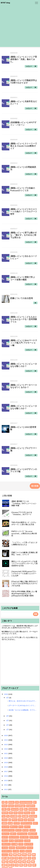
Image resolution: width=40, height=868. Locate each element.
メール (22, 851)
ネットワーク (29, 844)
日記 (34, 858)
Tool (4, 816)
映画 (4, 862)
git (10, 820)
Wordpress (33, 816)
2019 (6, 762)
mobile (21, 820)
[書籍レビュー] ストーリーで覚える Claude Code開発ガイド (24, 146)
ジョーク (32, 830)
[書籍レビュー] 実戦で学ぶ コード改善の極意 (23, 278)
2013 (6, 789)
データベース (19, 841)
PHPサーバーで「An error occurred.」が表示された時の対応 (24, 533)
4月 (8, 716)
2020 (6, 758)
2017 (6, 771)
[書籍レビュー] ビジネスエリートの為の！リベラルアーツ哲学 (24, 212)
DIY (35, 802)
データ (11, 841)
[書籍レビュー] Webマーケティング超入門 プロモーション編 (24, 343)
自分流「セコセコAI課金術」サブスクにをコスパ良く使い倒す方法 (23, 710)
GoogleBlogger (20, 806)
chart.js (5, 820)
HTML (4, 809)
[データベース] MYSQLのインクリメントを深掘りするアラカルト (23, 705)
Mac (26, 809)
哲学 (12, 858)
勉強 (29, 855)
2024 (6, 740)
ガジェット (14, 827)
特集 (24, 862)
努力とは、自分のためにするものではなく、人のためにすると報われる (23, 701)
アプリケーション (26, 823)
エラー (35, 823)
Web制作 (25, 816)
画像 (29, 862)
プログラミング (21, 848)
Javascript (15, 809)
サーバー (18, 830)
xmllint (4, 823)
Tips (33, 813)
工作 (21, 858)
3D (3, 802)
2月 (8, 725)
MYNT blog (5, 3)
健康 (19, 855)
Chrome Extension (26, 802)
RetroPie (5, 813)
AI (6, 802)
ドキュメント (6, 844)
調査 (21, 865)
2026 (6, 694)
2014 (6, 785)
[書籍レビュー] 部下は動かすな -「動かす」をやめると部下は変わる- (24, 235)
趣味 (26, 865)
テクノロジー (24, 837)
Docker (5, 806)
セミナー (5, 837)
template (31, 820)
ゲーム (21, 827)
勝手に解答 (6, 858)
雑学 (34, 865)
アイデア (17, 823)
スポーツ (13, 834)
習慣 (8, 865)
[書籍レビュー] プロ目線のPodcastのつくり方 (23, 189)
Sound (21, 813)
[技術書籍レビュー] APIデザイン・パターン (23, 124)
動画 (34, 855)
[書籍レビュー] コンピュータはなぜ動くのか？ (24, 365)
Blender (11, 802)
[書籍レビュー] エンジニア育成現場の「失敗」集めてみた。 (24, 59)
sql (25, 820)
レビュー (29, 66)
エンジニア (6, 827)
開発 (30, 865)
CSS (17, 802)
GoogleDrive (31, 806)
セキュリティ (33, 834)
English (11, 806)
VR (20, 816)
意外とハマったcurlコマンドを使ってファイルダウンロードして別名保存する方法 (24, 563)
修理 (15, 855)
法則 (11, 862)
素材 (33, 862)
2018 (6, 767)
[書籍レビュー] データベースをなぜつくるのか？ (24, 386)
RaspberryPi (33, 809)
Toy (8, 816)
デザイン (5, 841)
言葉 (17, 865)
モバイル (29, 851)
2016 (6, 776)
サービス (25, 830)
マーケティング (7, 851)
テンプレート (34, 837)
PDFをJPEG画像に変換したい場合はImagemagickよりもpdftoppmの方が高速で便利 (24, 594)
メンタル (16, 851)
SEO (11, 813)
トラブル (27, 841)
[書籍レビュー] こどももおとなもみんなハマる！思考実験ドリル (24, 319)
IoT (9, 809)
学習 (16, 858)
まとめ (10, 823)
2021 (6, 753)
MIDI (21, 809)
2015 (6, 780)
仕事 (11, 855)
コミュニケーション (8, 830)
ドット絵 (14, 844)
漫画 (20, 862)
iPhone (15, 820)
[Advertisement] (20, 27)
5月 (8, 698)
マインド (30, 848)
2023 (6, 744)
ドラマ (21, 844)
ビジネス (12, 848)
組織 (4, 865)
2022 (6, 749)
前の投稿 (35, 486)
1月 (8, 730)
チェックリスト (14, 837)
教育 (25, 858)
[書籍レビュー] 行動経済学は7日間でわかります (24, 81)
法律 (15, 862)
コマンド (27, 827)
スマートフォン (22, 834)
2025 (6, 735)
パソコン (5, 848)
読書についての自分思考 (22, 298)
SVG (15, 813)
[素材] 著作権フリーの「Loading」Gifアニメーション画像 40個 (24, 503)
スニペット (6, 834)
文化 (29, 858)
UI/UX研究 (14, 816)
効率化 (24, 855)
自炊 (12, 865)
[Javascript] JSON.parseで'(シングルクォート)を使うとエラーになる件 (24, 574)
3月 (8, 720)
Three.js (27, 813)
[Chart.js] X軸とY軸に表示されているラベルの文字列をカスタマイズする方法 (25, 584)
